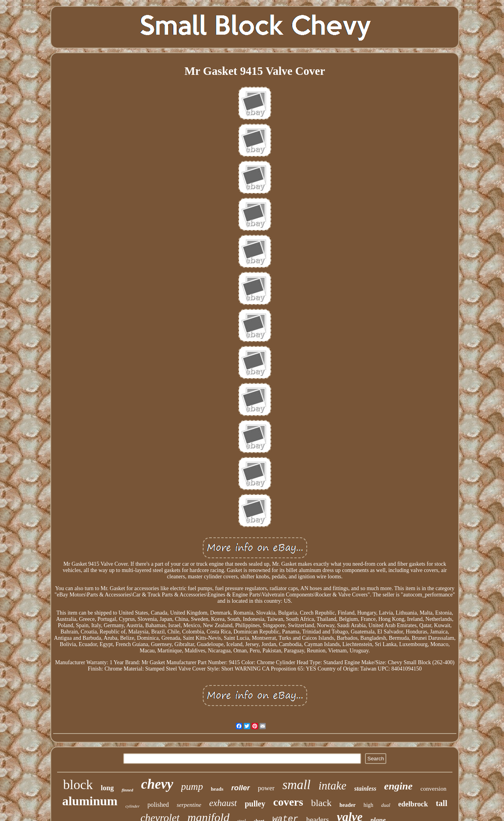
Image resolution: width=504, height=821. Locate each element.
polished (158, 805)
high (368, 805)
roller (241, 788)
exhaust (223, 803)
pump (192, 787)
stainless (365, 788)
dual (386, 805)
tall (442, 803)
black (321, 803)
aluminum (90, 801)
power (266, 788)
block (78, 785)
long (107, 788)
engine (398, 786)
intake (333, 786)
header (347, 805)
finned (127, 790)
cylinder (132, 806)
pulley (255, 804)
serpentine (189, 805)
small (296, 785)
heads (217, 789)
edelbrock (413, 804)
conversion (434, 789)
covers (288, 802)
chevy (157, 784)
